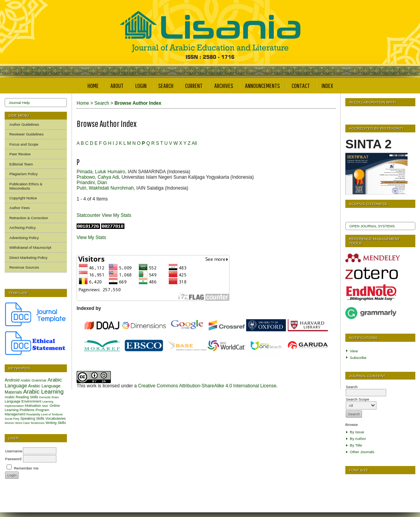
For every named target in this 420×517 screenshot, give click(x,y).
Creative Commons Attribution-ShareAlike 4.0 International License (207, 386)
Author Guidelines (24, 124)
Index (327, 85)
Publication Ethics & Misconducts (26, 186)
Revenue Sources (24, 267)
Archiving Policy (23, 228)
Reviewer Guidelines (26, 134)
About (117, 85)
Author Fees (19, 208)
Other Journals (362, 452)
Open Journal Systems (372, 226)
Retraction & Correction (29, 218)
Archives (224, 85)
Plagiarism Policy (24, 174)
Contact (301, 85)
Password (13, 459)
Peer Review (20, 154)
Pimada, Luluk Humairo (101, 172)
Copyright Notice (23, 198)
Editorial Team (21, 164)
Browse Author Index (138, 103)
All (194, 143)
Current (194, 85)
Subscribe (358, 358)
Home (93, 85)
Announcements (262, 85)
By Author (358, 439)
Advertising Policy (24, 238)
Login (141, 85)
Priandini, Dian (92, 183)
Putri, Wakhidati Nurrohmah (105, 188)
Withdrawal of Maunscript (30, 247)
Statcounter (88, 215)
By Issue (357, 432)
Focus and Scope (24, 144)
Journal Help (19, 103)
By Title (356, 445)
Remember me (26, 468)
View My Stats (117, 215)
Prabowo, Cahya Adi (98, 177)
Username (14, 451)
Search (166, 85)
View (354, 351)
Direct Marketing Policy (28, 258)
